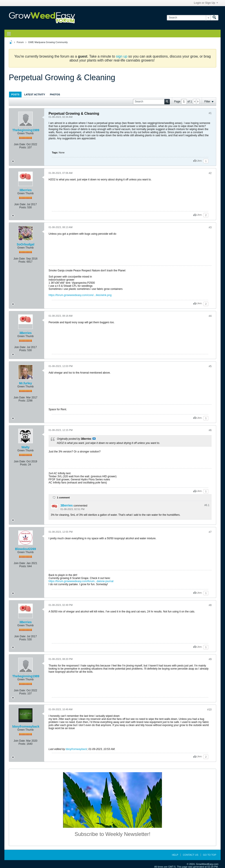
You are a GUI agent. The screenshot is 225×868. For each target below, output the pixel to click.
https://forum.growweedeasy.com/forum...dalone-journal (81, 581)
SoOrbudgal (25, 244)
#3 (210, 227)
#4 (210, 316)
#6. (207, 505)
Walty (26, 447)
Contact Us (191, 855)
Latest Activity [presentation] (35, 94)
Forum (20, 42)
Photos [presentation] (55, 94)
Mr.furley (25, 383)
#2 (210, 173)
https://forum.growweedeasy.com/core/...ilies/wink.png (80, 295)
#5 (210, 366)
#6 (210, 430)
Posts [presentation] (15, 94)
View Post (94, 439)
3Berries (25, 190)
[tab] (15, 94)
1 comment (63, 498)
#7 (210, 532)
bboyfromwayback (26, 726)
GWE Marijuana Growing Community (48, 42)
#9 (210, 659)
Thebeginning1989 (26, 130)
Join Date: (20, 144)
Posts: (23, 147)
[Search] (189, 18)
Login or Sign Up (206, 3)
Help (175, 855)
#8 (210, 605)
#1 (210, 113)
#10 (209, 710)
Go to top (210, 855)
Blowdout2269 (26, 549)
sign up (122, 56)
